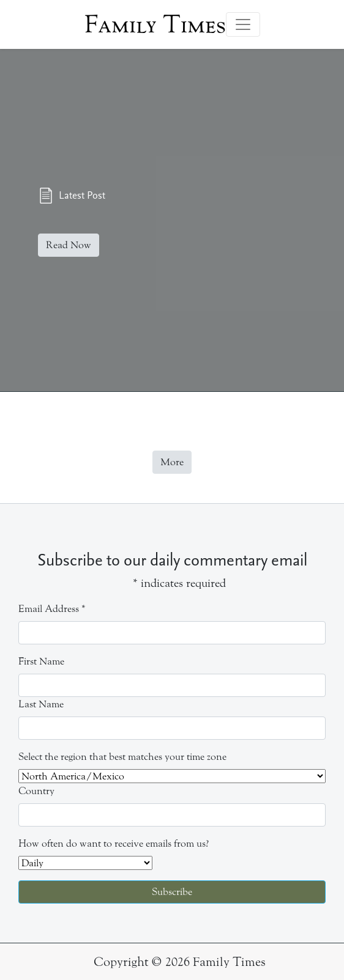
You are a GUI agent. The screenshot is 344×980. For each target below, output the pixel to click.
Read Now (69, 245)
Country (36, 791)
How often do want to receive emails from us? (114, 843)
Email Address (52, 609)
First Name (41, 661)
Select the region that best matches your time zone (122, 757)
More (172, 462)
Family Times (155, 24)
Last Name (41, 704)
